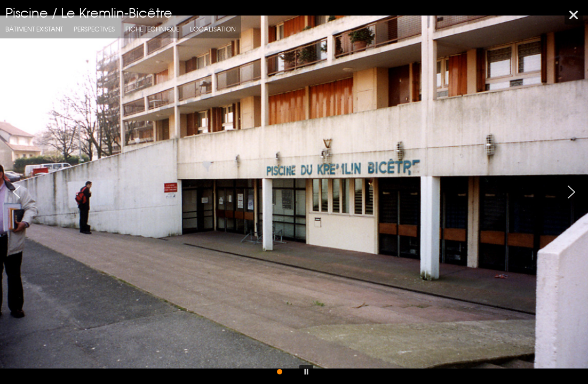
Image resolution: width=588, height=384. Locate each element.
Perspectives (94, 29)
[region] (294, 192)
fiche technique (152, 29)
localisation (213, 29)
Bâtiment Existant (34, 29)
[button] (17, 192)
